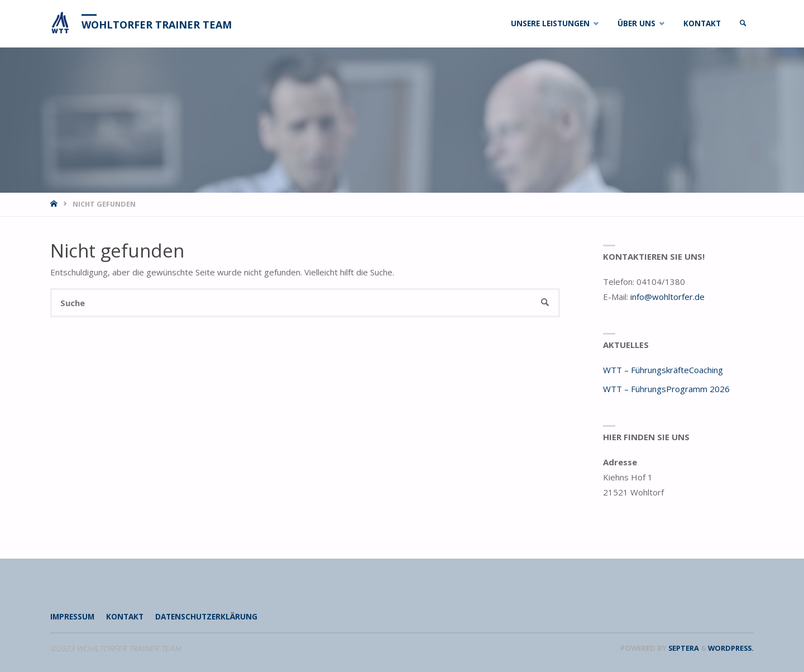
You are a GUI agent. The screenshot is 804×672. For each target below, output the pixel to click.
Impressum (72, 617)
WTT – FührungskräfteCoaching (663, 370)
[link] (743, 24)
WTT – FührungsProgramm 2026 (666, 389)
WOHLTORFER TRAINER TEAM (157, 25)
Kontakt (125, 617)
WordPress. (731, 648)
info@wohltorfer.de (667, 297)
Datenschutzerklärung (206, 617)
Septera (683, 648)
